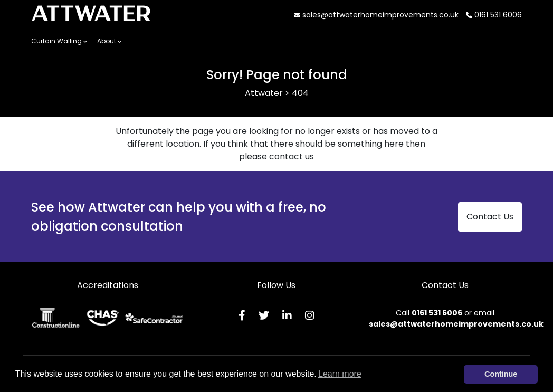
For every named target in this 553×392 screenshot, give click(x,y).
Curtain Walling (59, 41)
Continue (501, 374)
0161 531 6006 (494, 15)
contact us (292, 156)
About (109, 41)
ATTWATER (91, 15)
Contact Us (490, 217)
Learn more (340, 374)
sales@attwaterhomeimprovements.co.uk (376, 15)
